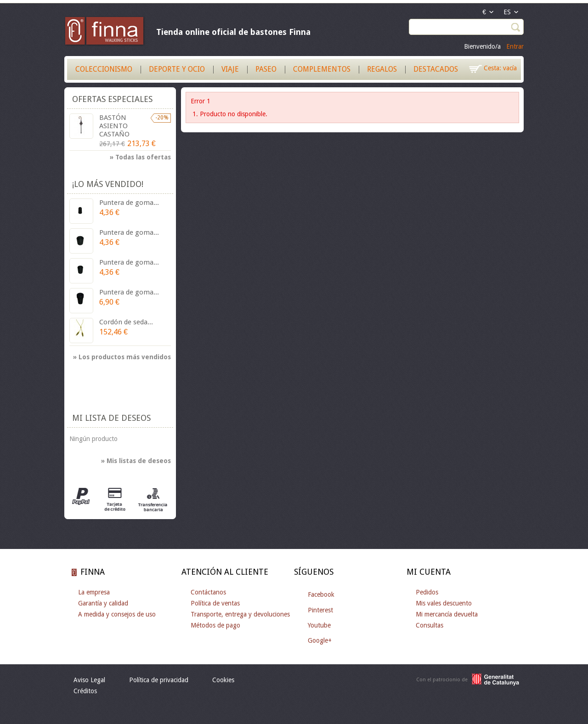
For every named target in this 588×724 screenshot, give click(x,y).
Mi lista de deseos (111, 418)
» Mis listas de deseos (136, 461)
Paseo (266, 69)
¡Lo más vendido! (108, 184)
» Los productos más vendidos (122, 357)
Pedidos (427, 592)
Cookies (223, 680)
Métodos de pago (215, 625)
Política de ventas (215, 603)
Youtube (319, 625)
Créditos (85, 691)
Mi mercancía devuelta (447, 614)
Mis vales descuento (444, 603)
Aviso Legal (89, 680)
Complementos (322, 69)
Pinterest (320, 610)
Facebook (321, 594)
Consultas (430, 625)
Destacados (436, 69)
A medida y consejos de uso (117, 614)
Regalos (382, 69)
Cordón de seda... (126, 322)
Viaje (230, 69)
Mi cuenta (429, 572)
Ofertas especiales (112, 99)
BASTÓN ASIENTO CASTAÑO (114, 126)
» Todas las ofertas (140, 157)
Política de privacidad (159, 680)
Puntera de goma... (129, 203)
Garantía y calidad (103, 603)
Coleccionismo (104, 69)
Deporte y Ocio (177, 69)
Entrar (515, 46)
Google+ (320, 640)
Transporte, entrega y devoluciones (240, 614)
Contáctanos (208, 592)
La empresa (94, 592)
